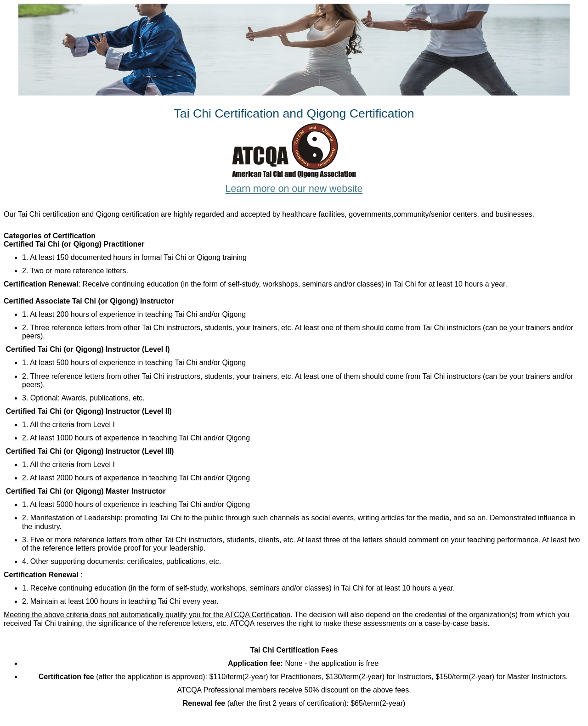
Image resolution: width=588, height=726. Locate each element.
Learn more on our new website (294, 189)
